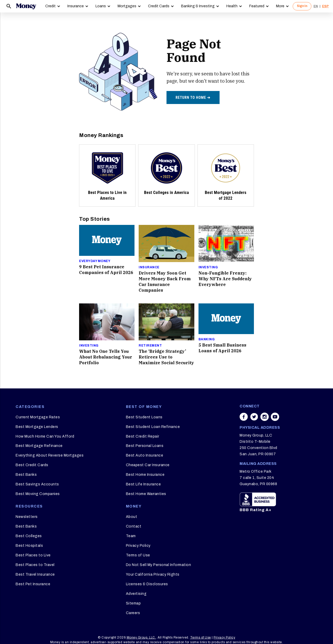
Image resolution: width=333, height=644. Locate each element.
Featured (257, 6)
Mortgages (127, 6)
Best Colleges (29, 536)
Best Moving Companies (38, 494)
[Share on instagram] (265, 417)
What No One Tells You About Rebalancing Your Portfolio (106, 357)
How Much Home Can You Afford (45, 436)
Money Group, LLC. (141, 638)
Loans (101, 6)
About (132, 517)
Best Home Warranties (146, 494)
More (280, 6)
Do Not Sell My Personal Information (159, 565)
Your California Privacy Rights (153, 574)
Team (131, 536)
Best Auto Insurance (145, 455)
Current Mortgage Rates (38, 417)
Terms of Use (138, 555)
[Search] (9, 6)
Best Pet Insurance (33, 584)
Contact (134, 526)
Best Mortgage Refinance (39, 446)
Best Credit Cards (32, 465)
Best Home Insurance (145, 475)
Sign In (302, 6)
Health (232, 6)
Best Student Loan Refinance (153, 427)
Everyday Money (95, 261)
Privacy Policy (138, 546)
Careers (133, 613)
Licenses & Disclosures (147, 584)
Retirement (150, 346)
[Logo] (26, 6)
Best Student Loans (144, 417)
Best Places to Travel (35, 565)
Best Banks (26, 475)
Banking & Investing (198, 6)
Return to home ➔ (193, 97)
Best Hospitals (29, 546)
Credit (50, 6)
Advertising (136, 594)
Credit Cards (159, 6)
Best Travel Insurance (35, 574)
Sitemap (133, 603)
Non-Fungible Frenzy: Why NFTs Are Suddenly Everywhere (225, 279)
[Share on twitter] (254, 417)
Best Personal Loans (145, 446)
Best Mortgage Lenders (37, 427)
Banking (207, 339)
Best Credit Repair (143, 436)
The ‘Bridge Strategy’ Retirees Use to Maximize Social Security (166, 357)
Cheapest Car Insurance (148, 465)
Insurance (76, 6)
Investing (208, 267)
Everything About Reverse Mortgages (50, 455)
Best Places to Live (33, 555)
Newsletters (27, 517)
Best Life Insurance (143, 484)
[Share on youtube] (275, 417)
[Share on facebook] (244, 417)
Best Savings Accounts (37, 484)
